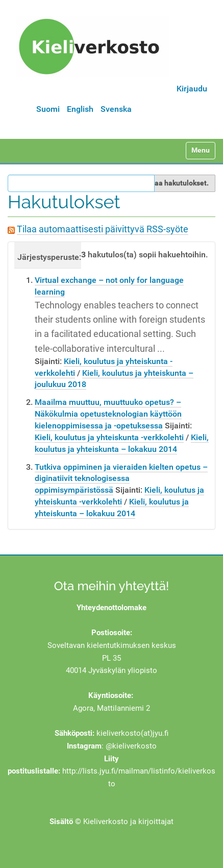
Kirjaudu (192, 89)
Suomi (48, 109)
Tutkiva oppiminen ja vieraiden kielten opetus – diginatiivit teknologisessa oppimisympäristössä (121, 479)
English (80, 109)
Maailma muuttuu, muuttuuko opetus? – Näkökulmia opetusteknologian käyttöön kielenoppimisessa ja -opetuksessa (108, 414)
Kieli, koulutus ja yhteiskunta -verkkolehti (109, 437)
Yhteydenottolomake (111, 608)
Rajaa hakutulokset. (176, 183)
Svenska (116, 109)
